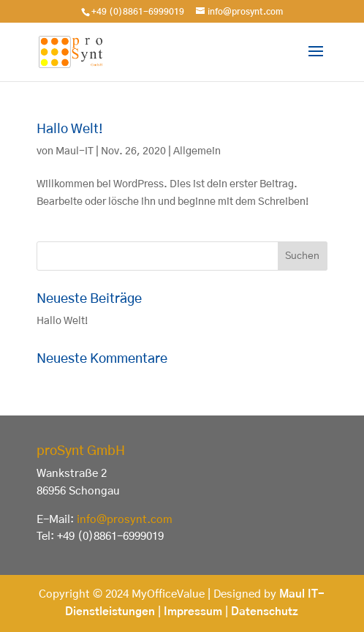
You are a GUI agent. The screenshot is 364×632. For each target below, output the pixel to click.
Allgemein (197, 151)
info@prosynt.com (125, 520)
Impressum (193, 612)
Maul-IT (75, 151)
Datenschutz (265, 612)
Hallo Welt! (70, 129)
